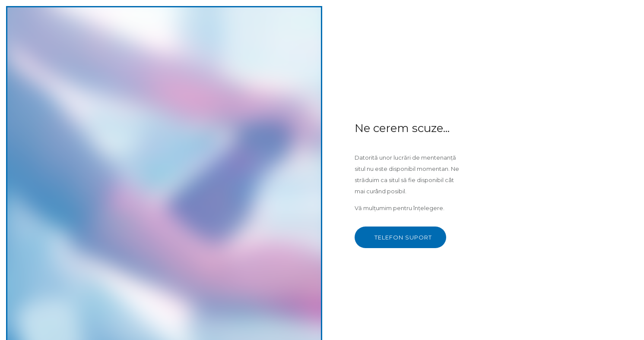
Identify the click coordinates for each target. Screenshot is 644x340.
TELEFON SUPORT (403, 237)
